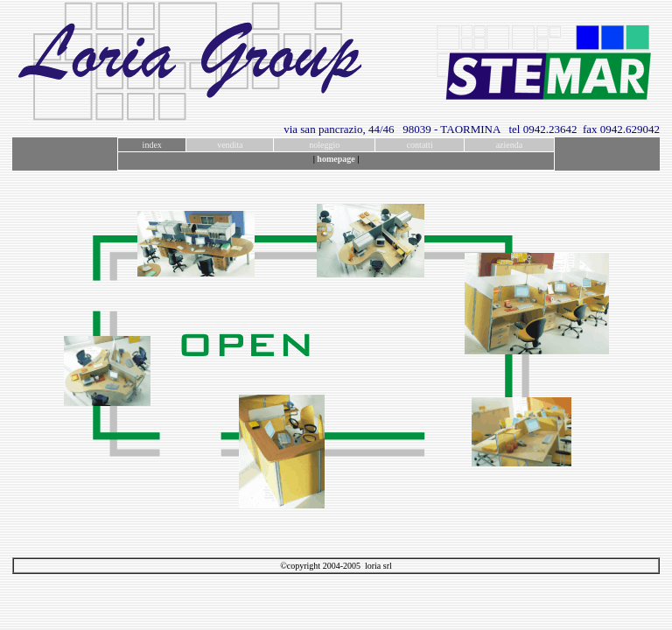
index (152, 145)
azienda (510, 145)
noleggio (324, 145)
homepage (336, 159)
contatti (420, 145)
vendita (230, 145)
